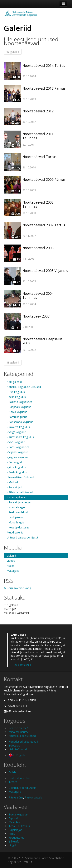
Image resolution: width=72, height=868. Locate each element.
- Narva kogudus (17, 412)
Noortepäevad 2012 (38, 111)
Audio (10, 566)
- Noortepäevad (17, 497)
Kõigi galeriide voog (17, 588)
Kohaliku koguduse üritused (24, 387)
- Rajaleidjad (14, 487)
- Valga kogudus (17, 432)
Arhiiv (12, 834)
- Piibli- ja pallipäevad (20, 492)
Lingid (12, 845)
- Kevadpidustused (18, 527)
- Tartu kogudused (18, 447)
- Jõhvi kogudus (16, 467)
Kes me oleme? (18, 728)
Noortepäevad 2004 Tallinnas (38, 295)
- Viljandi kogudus (18, 452)
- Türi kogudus (16, 462)
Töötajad (14, 745)
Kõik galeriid (14, 382)
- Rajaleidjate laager (19, 502)
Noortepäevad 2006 (38, 248)
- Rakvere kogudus (18, 427)
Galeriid (11, 556)
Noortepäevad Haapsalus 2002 (42, 341)
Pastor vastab (33, 797)
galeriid (13, 52)
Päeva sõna (16, 797)
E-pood (13, 818)
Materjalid (13, 571)
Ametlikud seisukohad (22, 736)
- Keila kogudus (16, 397)
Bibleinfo (14, 841)
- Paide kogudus (17, 472)
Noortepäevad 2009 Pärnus (44, 179)
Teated (13, 782)
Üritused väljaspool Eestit (22, 537)
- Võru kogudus (16, 442)
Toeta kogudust (19, 814)
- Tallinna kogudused (20, 402)
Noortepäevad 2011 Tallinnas (38, 136)
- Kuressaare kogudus (20, 437)
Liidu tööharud (18, 749)
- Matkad (12, 482)
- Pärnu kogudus (17, 417)
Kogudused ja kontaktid (23, 742)
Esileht (13, 772)
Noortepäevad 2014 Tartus (44, 65)
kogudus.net (16, 838)
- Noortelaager (16, 507)
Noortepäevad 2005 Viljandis (45, 271)
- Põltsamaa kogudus (20, 422)
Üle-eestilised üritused (20, 477)
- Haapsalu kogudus (19, 407)
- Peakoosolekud (17, 512)
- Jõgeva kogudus (17, 457)
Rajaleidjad (15, 830)
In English (17, 755)
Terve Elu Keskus (19, 826)
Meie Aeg (14, 822)
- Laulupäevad (15, 517)
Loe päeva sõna (22, 665)
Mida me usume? (19, 732)
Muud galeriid (15, 532)
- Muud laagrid (16, 522)
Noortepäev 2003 (36, 316)
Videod (11, 561)
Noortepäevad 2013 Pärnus (44, 88)
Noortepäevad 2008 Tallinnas (38, 204)
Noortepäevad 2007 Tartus (44, 225)
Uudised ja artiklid (20, 778)
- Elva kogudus (16, 392)
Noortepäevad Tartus (39, 157)
